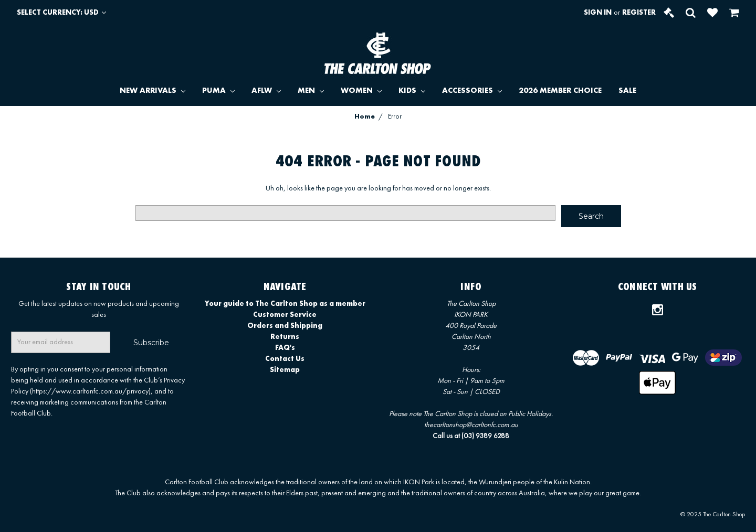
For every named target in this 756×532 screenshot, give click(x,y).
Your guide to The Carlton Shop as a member (285, 304)
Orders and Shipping (285, 326)
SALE (627, 91)
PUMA (218, 91)
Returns (285, 337)
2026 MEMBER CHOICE (560, 91)
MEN (311, 91)
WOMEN (361, 91)
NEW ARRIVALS (153, 91)
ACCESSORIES (472, 91)
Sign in (598, 13)
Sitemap (285, 370)
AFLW (266, 91)
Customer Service (285, 315)
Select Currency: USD (61, 13)
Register (639, 13)
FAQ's (285, 348)
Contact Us (285, 359)
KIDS (412, 91)
